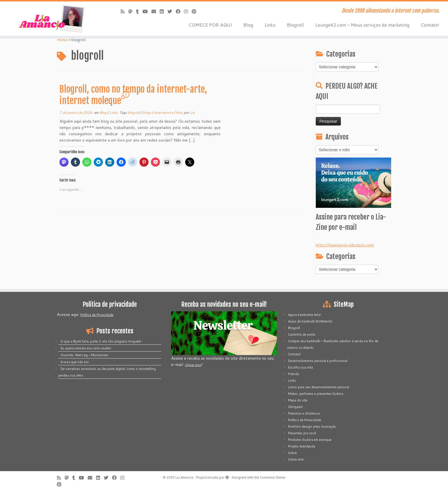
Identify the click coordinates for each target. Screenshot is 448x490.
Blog (248, 25)
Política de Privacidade (97, 315)
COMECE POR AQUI (210, 25)
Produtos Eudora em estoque (310, 440)
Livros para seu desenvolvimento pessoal (319, 387)
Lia (192, 112)
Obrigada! (295, 407)
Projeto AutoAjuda (302, 446)
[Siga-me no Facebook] (180, 11)
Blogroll (295, 25)
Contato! (430, 25)
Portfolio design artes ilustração (312, 427)
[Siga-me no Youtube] (147, 11)
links (180, 112)
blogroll (134, 112)
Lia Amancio (184, 477)
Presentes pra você (302, 433)
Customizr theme (273, 477)
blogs (147, 112)
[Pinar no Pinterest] (196, 11)
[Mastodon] (132, 11)
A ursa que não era (75, 362)
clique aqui (193, 365)
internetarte (164, 112)
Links (270, 25)
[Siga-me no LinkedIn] (164, 11)
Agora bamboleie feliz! (305, 315)
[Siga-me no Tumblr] (139, 11)
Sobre (292, 453)
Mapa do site (298, 400)
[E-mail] (156, 11)
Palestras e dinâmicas (304, 413)
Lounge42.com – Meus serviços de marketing (362, 25)
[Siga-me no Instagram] (188, 11)
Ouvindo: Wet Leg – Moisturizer (84, 355)
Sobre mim (296, 459)
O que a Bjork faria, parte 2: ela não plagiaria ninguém (101, 341)
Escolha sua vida (300, 367)
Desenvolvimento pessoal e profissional (318, 361)
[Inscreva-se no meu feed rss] (124, 11)
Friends (294, 374)
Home (62, 40)
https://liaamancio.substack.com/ (345, 245)
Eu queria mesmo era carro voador (86, 348)
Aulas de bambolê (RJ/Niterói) (310, 321)
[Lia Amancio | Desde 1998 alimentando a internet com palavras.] (52, 19)
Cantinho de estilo (302, 334)
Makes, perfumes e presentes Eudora (316, 394)
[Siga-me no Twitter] (172, 11)
